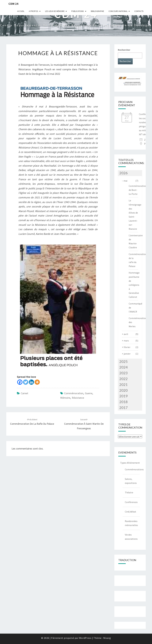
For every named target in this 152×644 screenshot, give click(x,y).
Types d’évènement (130, 463)
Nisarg (107, 638)
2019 (123, 396)
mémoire (65, 398)
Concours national (118, 11)
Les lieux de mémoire (55, 11)
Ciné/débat (130, 512)
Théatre (129, 492)
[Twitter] (26, 382)
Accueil (21, 11)
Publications (78, 11)
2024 (123, 367)
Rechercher (124, 50)
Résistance (78, 398)
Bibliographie (97, 11)
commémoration (74, 393)
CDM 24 (13, 4)
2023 (123, 373)
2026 (123, 173)
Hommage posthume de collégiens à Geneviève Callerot (134, 285)
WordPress (85, 638)
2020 (123, 390)
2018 (123, 402)
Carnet (24, 393)
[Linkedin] (31, 382)
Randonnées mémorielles (131, 523)
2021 (123, 384)
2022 (123, 379)
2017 (123, 408)
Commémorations (132, 469)
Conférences (131, 502)
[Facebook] (20, 382)
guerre (89, 393)
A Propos (33, 11)
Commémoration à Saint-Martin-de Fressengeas (84, 424)
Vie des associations (131, 537)
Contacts (139, 11)
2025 (123, 361)
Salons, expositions (131, 481)
